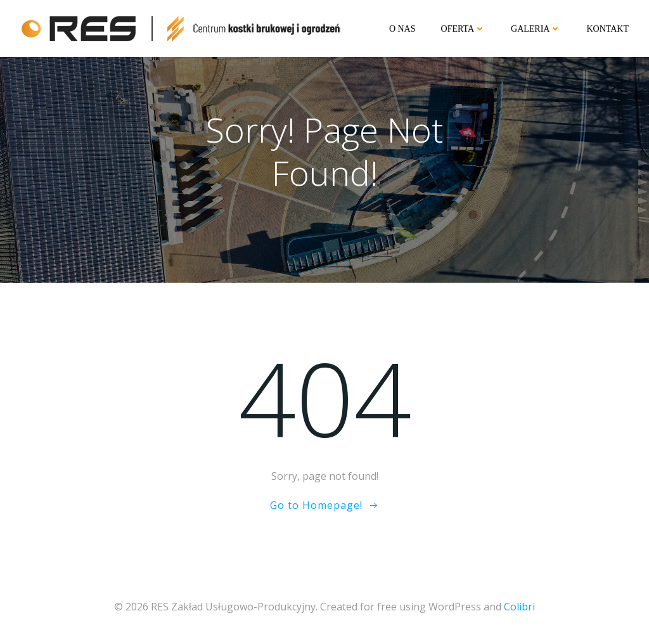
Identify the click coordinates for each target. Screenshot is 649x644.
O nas (402, 29)
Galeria (536, 29)
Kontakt (607, 29)
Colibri (519, 607)
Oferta (464, 29)
